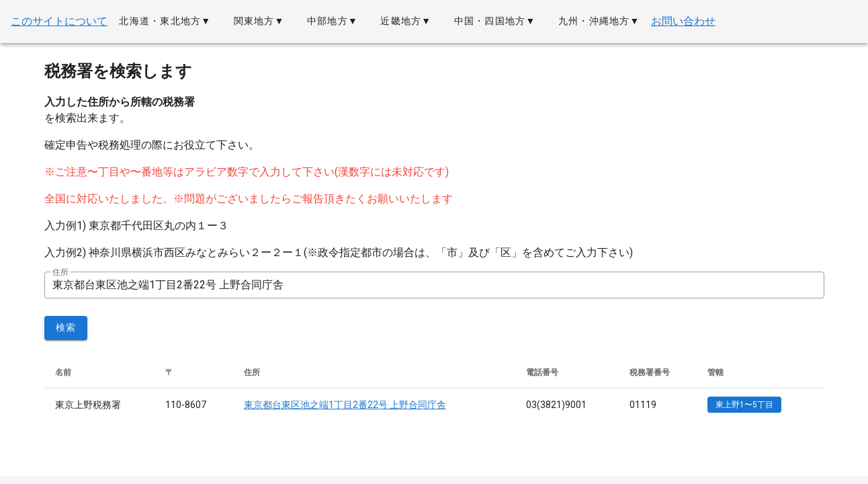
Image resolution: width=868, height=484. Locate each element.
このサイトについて (59, 21)
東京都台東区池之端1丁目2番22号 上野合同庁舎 (345, 405)
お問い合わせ (683, 21)
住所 (60, 272)
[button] (165, 22)
